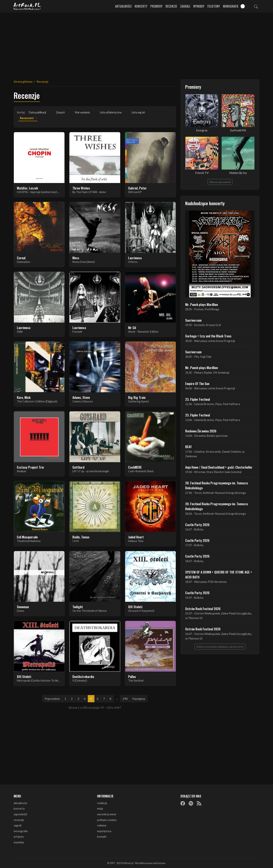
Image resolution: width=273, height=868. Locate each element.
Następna (139, 699)
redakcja (102, 803)
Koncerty (141, 6)
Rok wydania (82, 112)
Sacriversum (193, 320)
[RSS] (199, 803)
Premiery (156, 6)
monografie (21, 831)
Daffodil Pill (238, 130)
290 (125, 699)
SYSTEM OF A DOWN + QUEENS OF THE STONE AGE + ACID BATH (219, 574)
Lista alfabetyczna (111, 112)
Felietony (214, 6)
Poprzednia (52, 699)
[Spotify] (191, 803)
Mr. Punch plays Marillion (202, 304)
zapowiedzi (20, 814)
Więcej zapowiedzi (220, 182)
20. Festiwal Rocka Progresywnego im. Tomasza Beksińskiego (217, 485)
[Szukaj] (256, 6)
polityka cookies (107, 820)
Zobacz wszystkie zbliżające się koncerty (220, 647)
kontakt (102, 837)
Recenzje (171, 6)
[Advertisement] (136, 44)
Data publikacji (37, 112)
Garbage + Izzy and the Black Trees (208, 336)
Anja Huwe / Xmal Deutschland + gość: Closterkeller (219, 467)
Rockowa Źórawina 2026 (201, 431)
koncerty (19, 809)
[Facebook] (183, 803)
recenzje (19, 820)
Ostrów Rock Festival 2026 (203, 609)
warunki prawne (107, 814)
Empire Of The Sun (197, 383)
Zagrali (185, 6)
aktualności (20, 803)
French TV (202, 173)
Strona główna (23, 81)
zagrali (18, 825)
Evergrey (202, 130)
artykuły (19, 837)
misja (100, 809)
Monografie (231, 6)
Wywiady (199, 6)
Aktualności (123, 6)
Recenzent (27, 118)
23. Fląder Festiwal (198, 399)
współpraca (104, 831)
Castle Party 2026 (197, 525)
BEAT (189, 447)
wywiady (19, 842)
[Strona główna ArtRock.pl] (27, 6)
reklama (102, 825)
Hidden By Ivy (238, 173)
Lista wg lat (138, 112)
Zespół (60, 112)
